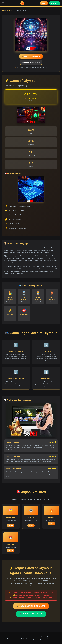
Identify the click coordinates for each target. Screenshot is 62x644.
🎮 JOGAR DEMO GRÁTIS (31, 62)
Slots (13, 11)
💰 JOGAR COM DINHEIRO (31, 56)
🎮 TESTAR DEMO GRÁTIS (31, 614)
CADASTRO (55, 3)
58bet (3, 11)
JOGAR (11, 525)
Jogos (8, 11)
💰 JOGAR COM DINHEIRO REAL (31, 606)
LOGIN (44, 3)
